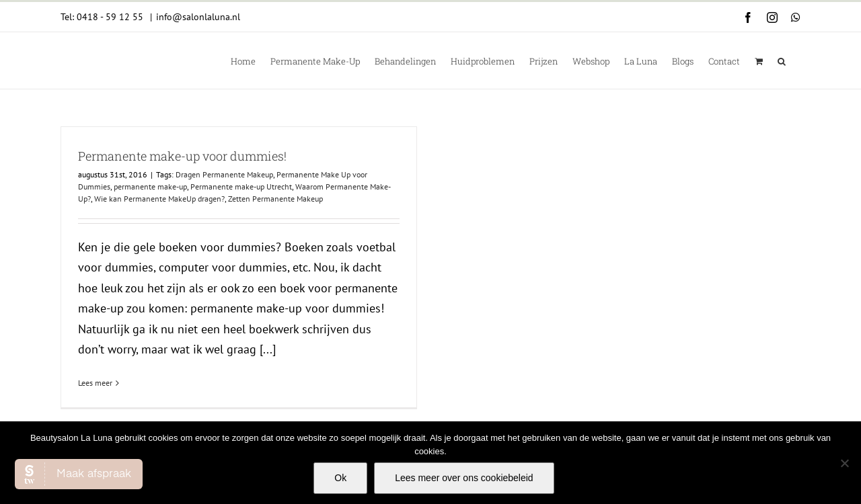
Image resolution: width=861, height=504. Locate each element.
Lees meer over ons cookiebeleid (464, 478)
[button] (782, 60)
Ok (340, 478)
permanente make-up (150, 186)
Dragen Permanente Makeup (224, 174)
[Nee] (844, 463)
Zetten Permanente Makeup (275, 199)
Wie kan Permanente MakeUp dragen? (159, 199)
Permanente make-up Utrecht (241, 186)
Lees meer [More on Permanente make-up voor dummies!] (95, 383)
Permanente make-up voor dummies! (182, 156)
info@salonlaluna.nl (198, 17)
